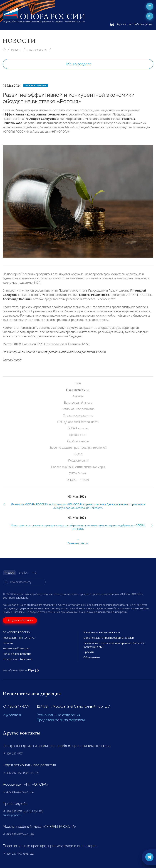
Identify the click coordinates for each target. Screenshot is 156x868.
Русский (9, 573)
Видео (78, 454)
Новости (16, 50)
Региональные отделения (59, 715)
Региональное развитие (78, 409)
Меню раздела (79, 64)
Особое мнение (78, 441)
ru (150, 16)
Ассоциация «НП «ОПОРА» (19, 638)
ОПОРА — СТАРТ (78, 480)
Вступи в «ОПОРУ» (20, 620)
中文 (34, 573)
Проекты (89, 652)
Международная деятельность (78, 422)
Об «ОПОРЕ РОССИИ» (17, 632)
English (23, 573)
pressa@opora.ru (13, 815)
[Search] (24, 582)
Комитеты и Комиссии (16, 648)
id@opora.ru (13, 715)
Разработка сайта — (21, 670)
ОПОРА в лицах (78, 428)
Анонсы (78, 396)
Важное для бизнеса (78, 403)
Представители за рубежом (61, 720)
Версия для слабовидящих (131, 24)
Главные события (37, 50)
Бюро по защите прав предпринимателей (78, 448)
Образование (91, 657)
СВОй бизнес (78, 473)
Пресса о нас (78, 435)
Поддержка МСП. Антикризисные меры (78, 467)
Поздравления (78, 461)
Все (78, 383)
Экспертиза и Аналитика (18, 659)
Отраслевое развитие (78, 415)
